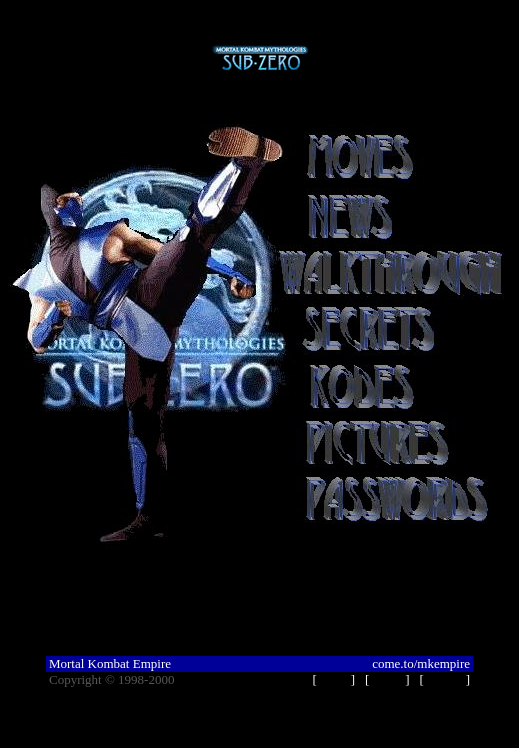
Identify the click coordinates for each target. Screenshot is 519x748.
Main (333, 679)
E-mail (444, 679)
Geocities (202, 679)
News (388, 679)
